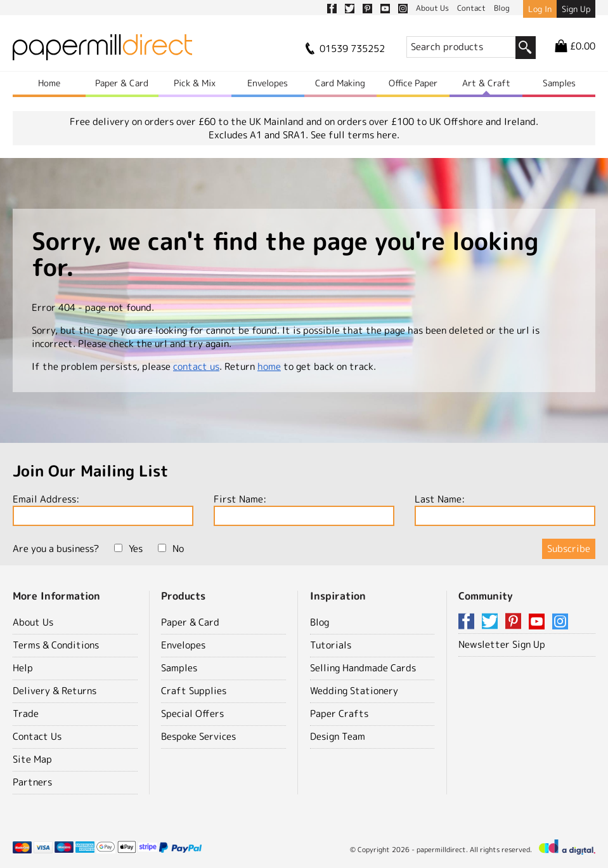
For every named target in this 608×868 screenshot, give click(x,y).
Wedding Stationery (354, 691)
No (171, 549)
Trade (26, 713)
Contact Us (37, 736)
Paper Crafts (339, 713)
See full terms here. (355, 135)
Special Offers (192, 713)
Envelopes (268, 83)
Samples (559, 83)
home (269, 366)
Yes (128, 549)
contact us (196, 366)
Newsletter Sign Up (502, 644)
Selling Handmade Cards (363, 668)
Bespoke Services (198, 736)
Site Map (32, 759)
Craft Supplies (194, 691)
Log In (540, 9)
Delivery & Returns (55, 691)
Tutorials (331, 645)
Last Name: (505, 509)
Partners (32, 782)
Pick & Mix (195, 83)
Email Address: (103, 509)
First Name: (304, 509)
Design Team (338, 736)
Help (23, 668)
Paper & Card (122, 83)
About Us (33, 622)
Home (49, 83)
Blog (320, 622)
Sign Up (576, 9)
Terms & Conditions (56, 645)
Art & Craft (486, 83)
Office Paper (413, 83)
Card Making (340, 83)
